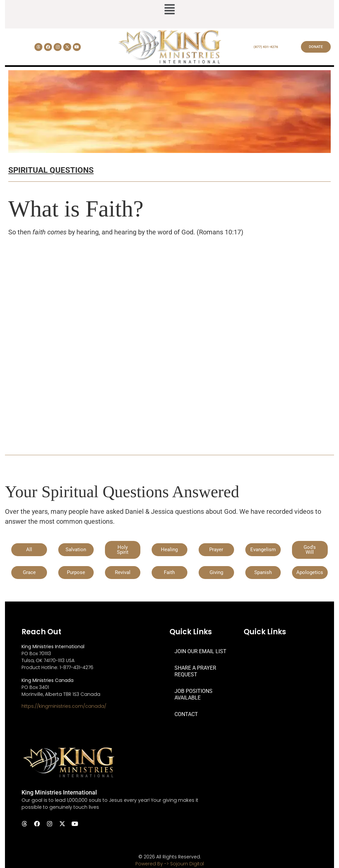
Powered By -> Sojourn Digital (170, 864)
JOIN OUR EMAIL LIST (200, 651)
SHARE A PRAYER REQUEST (195, 671)
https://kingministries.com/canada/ (64, 706)
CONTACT (186, 714)
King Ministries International (59, 792)
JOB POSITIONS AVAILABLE (194, 694)
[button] (169, 10)
